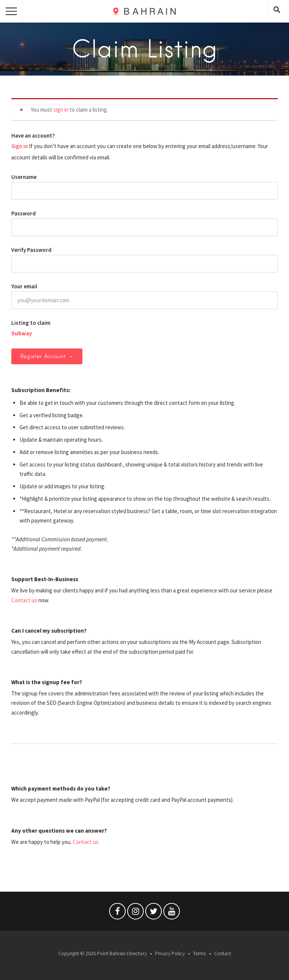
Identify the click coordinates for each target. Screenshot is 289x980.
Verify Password (31, 250)
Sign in (20, 146)
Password (24, 213)
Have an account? (33, 136)
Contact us (24, 600)
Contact (223, 953)
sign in (61, 110)
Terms (199, 953)
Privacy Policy (170, 953)
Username (24, 177)
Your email (24, 286)
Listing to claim (31, 323)
